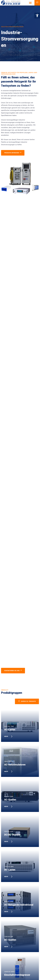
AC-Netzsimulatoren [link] (15, 765)
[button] (30, 3)
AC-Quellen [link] (10, 800)
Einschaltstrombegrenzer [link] (17, 975)
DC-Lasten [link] (10, 870)
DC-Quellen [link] (10, 940)
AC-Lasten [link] (10, 730)
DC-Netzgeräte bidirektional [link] (19, 905)
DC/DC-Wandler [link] (12, 835)
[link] (37, 16)
